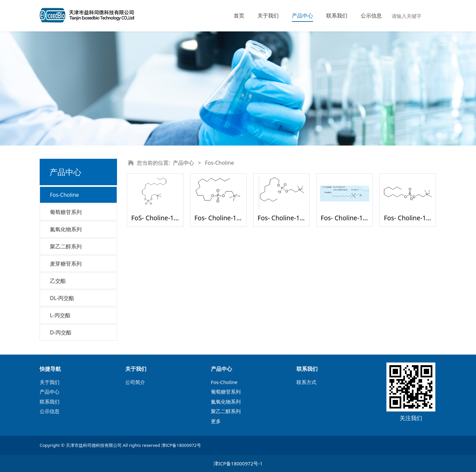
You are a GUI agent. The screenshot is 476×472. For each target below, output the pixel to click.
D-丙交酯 (61, 332)
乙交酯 (58, 281)
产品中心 (302, 16)
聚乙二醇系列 (66, 246)
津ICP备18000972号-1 (238, 463)
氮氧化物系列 (66, 229)
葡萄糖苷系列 (66, 212)
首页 (239, 16)
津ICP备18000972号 (181, 445)
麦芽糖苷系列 (66, 264)
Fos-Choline (64, 195)
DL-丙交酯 (62, 298)
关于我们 (268, 16)
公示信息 (371, 16)
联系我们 (337, 16)
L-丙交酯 (60, 315)
